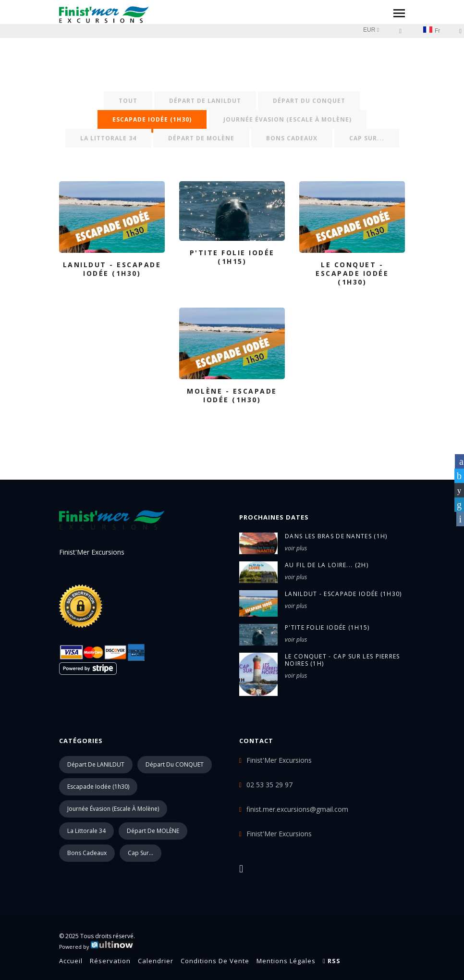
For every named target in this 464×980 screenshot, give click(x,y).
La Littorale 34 (108, 138)
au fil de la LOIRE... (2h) (327, 565)
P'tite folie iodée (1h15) (327, 627)
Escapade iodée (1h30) (152, 119)
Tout (128, 101)
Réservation (110, 961)
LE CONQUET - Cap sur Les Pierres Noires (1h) (342, 660)
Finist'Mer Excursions (279, 834)
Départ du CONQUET (309, 101)
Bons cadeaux (292, 138)
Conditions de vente (215, 961)
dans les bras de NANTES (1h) (336, 536)
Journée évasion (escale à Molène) (287, 119)
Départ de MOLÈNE (201, 138)
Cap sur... (367, 138)
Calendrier (156, 961)
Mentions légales (286, 961)
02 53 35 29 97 (269, 785)
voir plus (296, 548)
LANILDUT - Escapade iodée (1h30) (343, 594)
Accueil (71, 961)
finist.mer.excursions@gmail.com (297, 809)
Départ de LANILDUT (205, 101)
